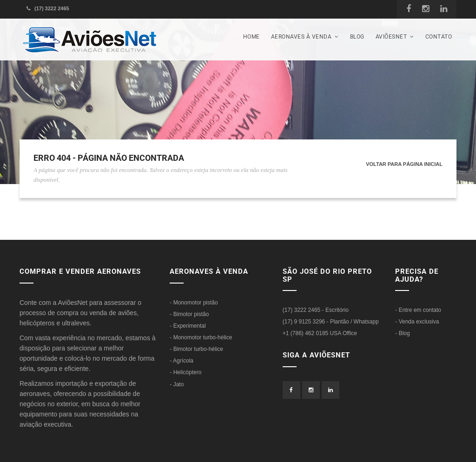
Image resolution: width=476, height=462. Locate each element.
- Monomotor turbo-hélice (201, 337)
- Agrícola (182, 361)
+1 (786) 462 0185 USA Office (320, 333)
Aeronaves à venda (305, 37)
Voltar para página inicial (404, 164)
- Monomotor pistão (194, 303)
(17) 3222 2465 (48, 8)
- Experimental (188, 326)
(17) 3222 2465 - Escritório (316, 310)
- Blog (402, 333)
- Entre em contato (418, 310)
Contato (439, 37)
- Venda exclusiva (417, 322)
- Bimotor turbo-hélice (196, 349)
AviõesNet (395, 37)
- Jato (177, 384)
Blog (357, 37)
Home (251, 37)
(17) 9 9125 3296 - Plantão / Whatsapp (331, 322)
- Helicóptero (185, 372)
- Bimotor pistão (189, 314)
